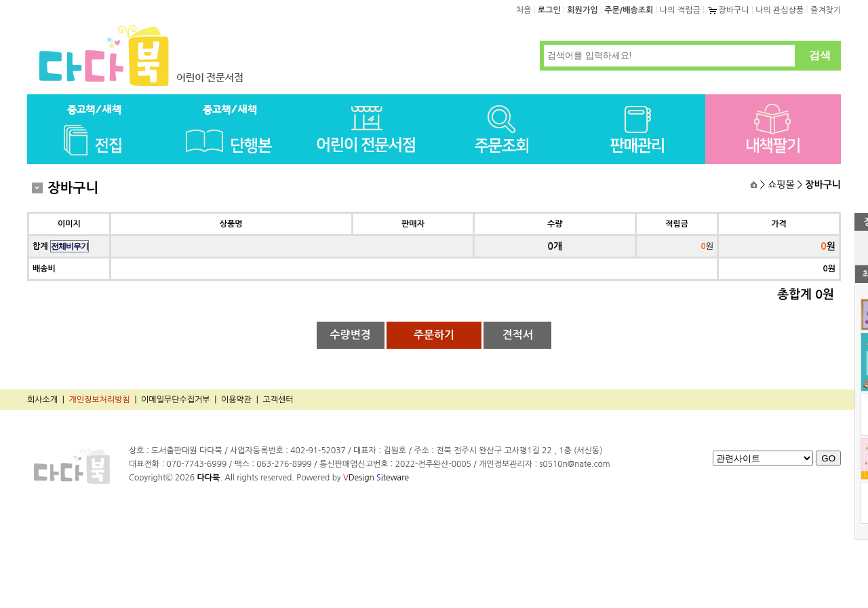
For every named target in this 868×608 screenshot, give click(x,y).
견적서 (518, 335)
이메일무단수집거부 (176, 400)
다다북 (208, 478)
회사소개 (42, 400)
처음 (524, 10)
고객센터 (278, 400)
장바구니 (728, 10)
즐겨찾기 (826, 10)
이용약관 (236, 400)
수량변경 (351, 335)
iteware (393, 478)
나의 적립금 (680, 10)
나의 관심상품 (780, 10)
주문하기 (434, 335)
